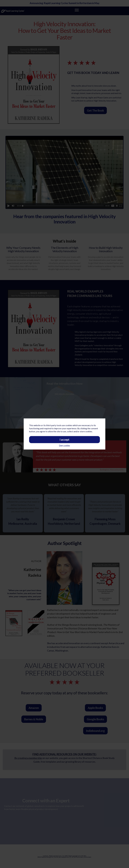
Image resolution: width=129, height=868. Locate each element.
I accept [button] (64, 407)
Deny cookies (64, 413)
